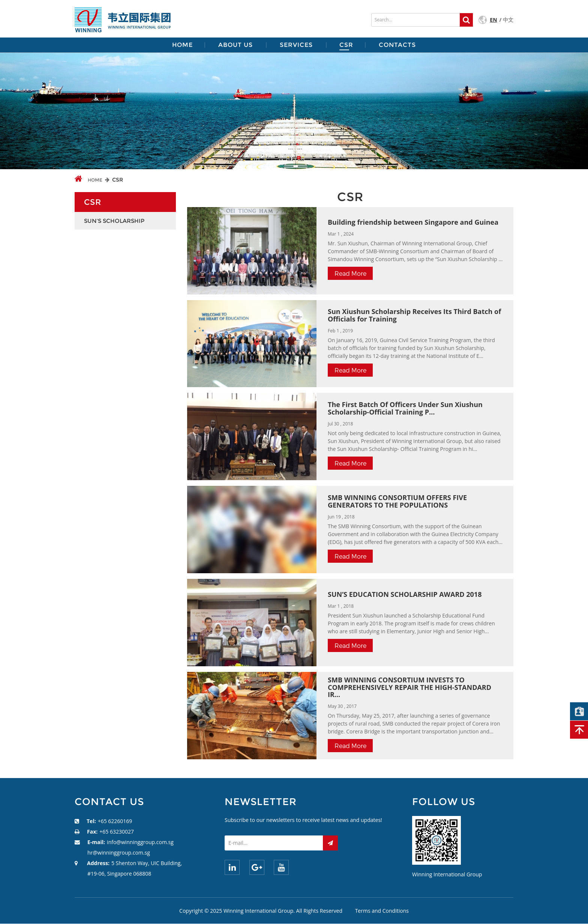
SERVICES (296, 45)
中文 (508, 20)
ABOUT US (235, 45)
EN (493, 20)
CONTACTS (397, 45)
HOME (182, 45)
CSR (346, 45)
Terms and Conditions (382, 911)
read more (350, 273)
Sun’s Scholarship (114, 221)
